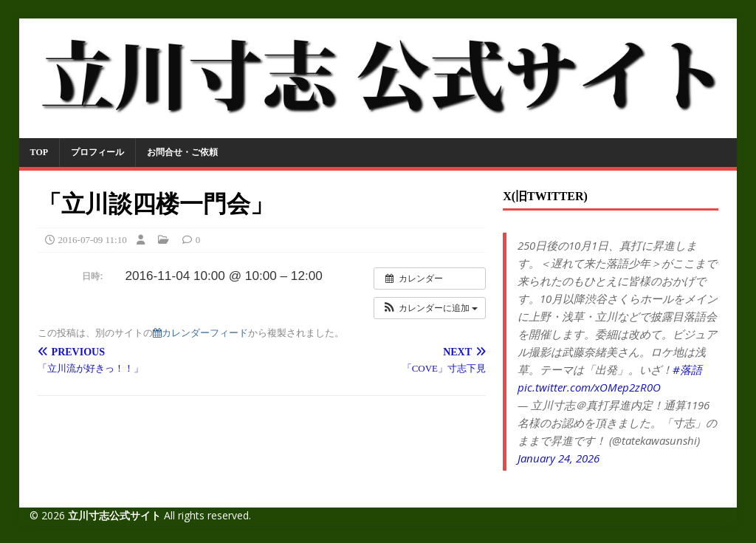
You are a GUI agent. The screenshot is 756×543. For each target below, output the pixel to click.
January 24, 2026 (559, 458)
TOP (39, 152)
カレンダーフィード (200, 333)
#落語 (687, 369)
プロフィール (97, 152)
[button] (430, 308)
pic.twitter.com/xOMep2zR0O (589, 387)
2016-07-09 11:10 (93, 240)
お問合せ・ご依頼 (182, 152)
